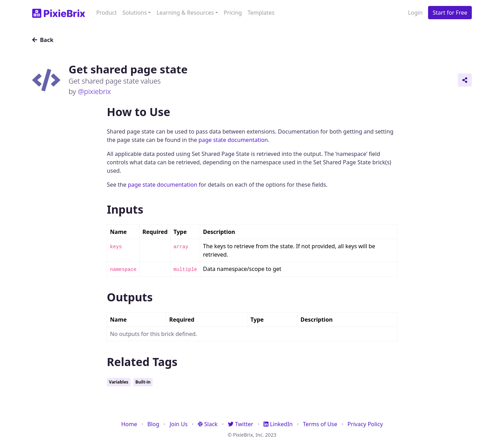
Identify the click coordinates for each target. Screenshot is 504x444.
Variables (118, 382)
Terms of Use (320, 424)
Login (415, 13)
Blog (153, 424)
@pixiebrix (94, 91)
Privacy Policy (365, 424)
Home (129, 424)
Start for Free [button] (450, 13)
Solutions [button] (135, 13)
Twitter (241, 424)
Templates (261, 13)
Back (43, 40)
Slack (208, 424)
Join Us (178, 424)
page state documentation (233, 140)
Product (107, 13)
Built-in (143, 382)
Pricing (233, 13)
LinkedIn (278, 424)
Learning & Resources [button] (185, 13)
